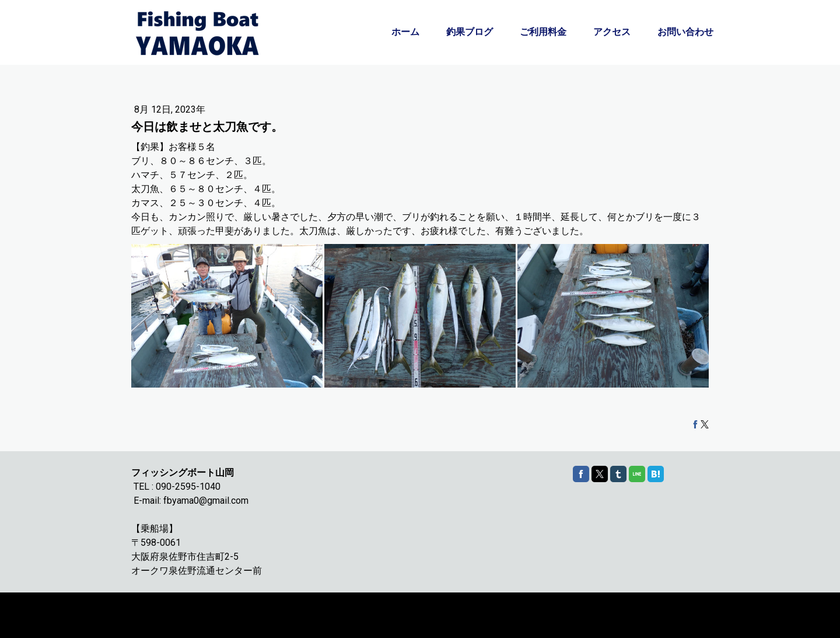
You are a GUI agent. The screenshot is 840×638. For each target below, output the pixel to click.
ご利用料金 (543, 32)
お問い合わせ (685, 32)
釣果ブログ (470, 32)
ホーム (405, 32)
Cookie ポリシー (156, 610)
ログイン (696, 621)
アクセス (612, 32)
